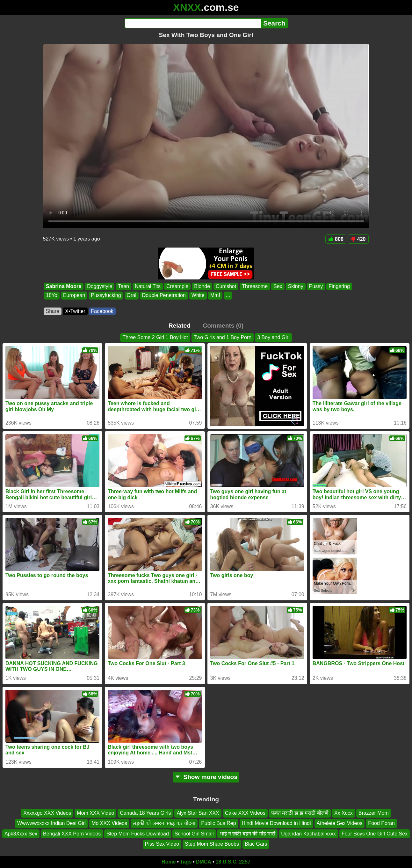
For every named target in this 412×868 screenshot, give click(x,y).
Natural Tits (148, 286)
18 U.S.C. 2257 (233, 862)
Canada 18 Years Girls (145, 813)
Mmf (215, 296)
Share (53, 311)
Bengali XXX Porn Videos (72, 834)
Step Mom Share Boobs (212, 844)
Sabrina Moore (64, 286)
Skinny (295, 286)
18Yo (52, 296)
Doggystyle (100, 286)
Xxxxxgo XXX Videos (47, 813)
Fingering (339, 286)
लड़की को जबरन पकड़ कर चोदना (164, 823)
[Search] (193, 23)
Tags (186, 862)
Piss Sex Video (162, 844)
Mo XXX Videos (109, 823)
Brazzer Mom (374, 813)
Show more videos (206, 777)
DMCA (204, 862)
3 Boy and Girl (273, 337)
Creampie (177, 286)
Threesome (255, 286)
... (228, 296)
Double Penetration (164, 296)
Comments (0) (223, 326)
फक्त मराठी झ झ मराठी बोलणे (300, 813)
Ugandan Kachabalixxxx (308, 834)
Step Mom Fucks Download (138, 834)
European (74, 296)
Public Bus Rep (218, 823)
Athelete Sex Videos (340, 823)
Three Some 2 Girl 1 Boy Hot (155, 337)
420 (358, 239)
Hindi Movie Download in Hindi (276, 823)
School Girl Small (194, 834)
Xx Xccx (343, 813)
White (198, 296)
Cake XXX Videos (245, 813)
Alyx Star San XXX (198, 813)
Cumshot (226, 286)
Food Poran (381, 823)
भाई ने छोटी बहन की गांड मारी (248, 834)
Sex (278, 286)
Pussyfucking (106, 296)
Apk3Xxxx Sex (21, 834)
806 (336, 239)
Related (180, 326)
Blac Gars (256, 844)
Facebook (102, 311)
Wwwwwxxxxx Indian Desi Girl (51, 823)
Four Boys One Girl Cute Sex (375, 834)
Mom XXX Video (95, 813)
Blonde (202, 286)
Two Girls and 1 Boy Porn (223, 337)
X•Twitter (75, 311)
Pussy (316, 286)
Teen (123, 286)
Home (169, 862)
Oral (131, 296)
